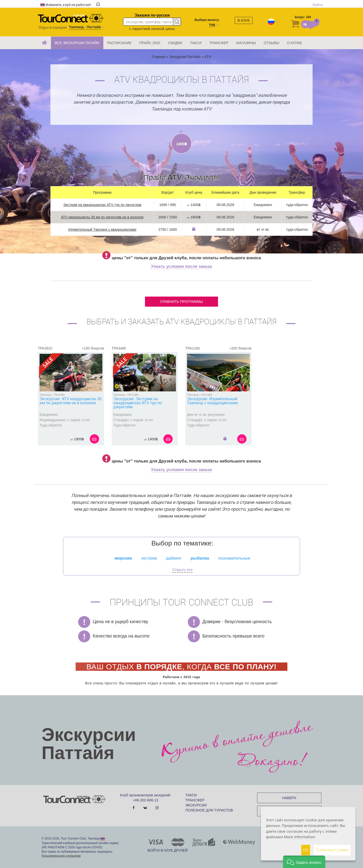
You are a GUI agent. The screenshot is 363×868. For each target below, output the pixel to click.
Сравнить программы (181, 302)
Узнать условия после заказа (181, 266)
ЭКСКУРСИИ (196, 805)
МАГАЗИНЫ (246, 43)
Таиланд (45, 395)
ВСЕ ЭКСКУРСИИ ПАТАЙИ (77, 43)
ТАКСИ (196, 43)
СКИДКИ (175, 43)
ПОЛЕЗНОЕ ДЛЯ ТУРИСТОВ (209, 810)
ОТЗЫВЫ (271, 43)
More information (300, 837)
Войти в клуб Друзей (168, 850)
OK (306, 850)
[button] (304, 862)
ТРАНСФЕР (219, 43)
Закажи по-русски (152, 15)
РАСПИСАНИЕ (119, 43)
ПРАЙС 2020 (150, 43)
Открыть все (182, 570)
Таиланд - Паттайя (85, 27)
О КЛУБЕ (295, 43)
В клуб (244, 20)
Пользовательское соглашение (61, 856)
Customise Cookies (332, 850)
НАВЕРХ (289, 798)
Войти (318, 5)
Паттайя (59, 395)
